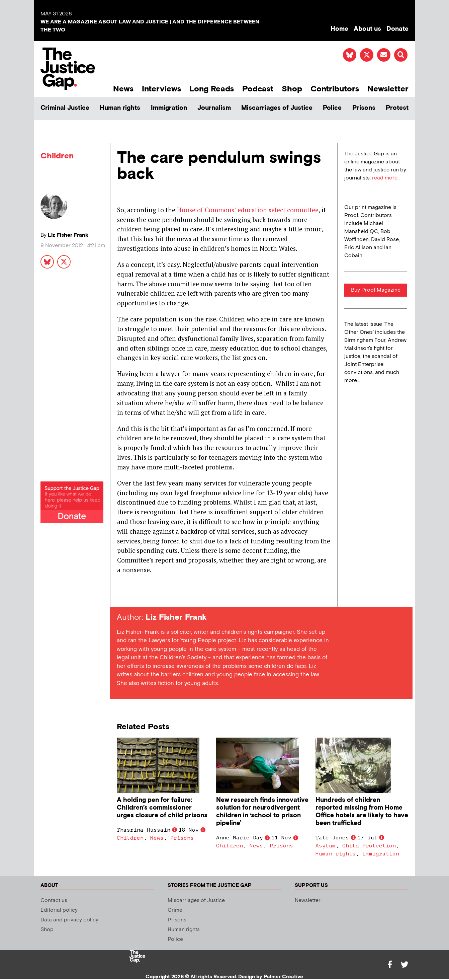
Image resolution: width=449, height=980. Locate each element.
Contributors (335, 89)
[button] (401, 55)
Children (57, 156)
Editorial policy (59, 910)
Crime (175, 910)
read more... (386, 178)
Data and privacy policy (69, 920)
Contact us (54, 900)
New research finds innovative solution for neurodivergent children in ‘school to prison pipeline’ (262, 812)
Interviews (161, 89)
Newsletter (388, 89)
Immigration (169, 108)
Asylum (326, 846)
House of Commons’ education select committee (248, 210)
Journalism (214, 108)
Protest (397, 108)
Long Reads (212, 89)
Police (332, 108)
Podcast (258, 89)
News (123, 89)
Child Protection (369, 846)
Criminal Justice (65, 108)
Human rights (120, 108)
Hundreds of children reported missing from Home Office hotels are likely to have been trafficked (362, 812)
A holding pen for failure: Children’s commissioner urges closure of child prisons (162, 808)
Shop (292, 89)
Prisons (364, 108)
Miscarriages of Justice (277, 108)
